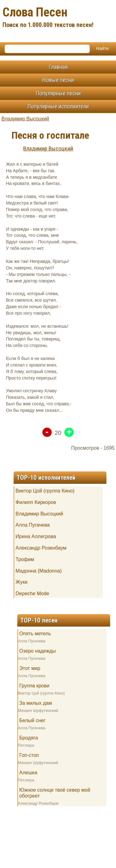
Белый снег (32, 720)
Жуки (21, 582)
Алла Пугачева (33, 525)
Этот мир (30, 668)
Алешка (28, 773)
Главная (58, 67)
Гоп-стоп (29, 755)
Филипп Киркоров (36, 502)
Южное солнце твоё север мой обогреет (55, 793)
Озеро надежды (37, 651)
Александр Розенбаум (41, 548)
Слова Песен (58, 18)
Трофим (25, 559)
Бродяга (28, 738)
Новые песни (58, 80)
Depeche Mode (32, 594)
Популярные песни (58, 93)
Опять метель (35, 634)
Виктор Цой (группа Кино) (45, 491)
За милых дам (35, 703)
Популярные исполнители (58, 106)
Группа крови (34, 686)
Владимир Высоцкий (25, 119)
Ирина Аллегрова (36, 536)
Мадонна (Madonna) (39, 571)
